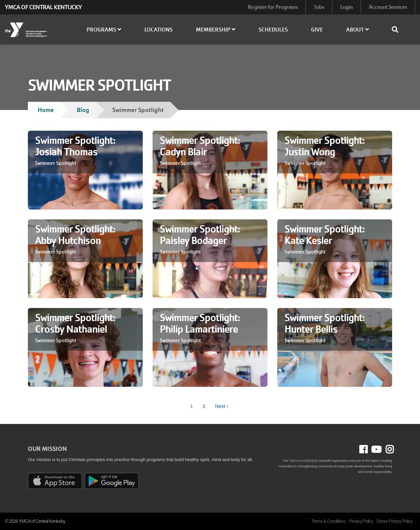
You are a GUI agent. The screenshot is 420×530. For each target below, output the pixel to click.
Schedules (273, 30)
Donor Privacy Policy (395, 521)
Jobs (319, 7)
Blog (83, 110)
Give (317, 30)
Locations (158, 30)
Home (46, 110)
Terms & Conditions (329, 521)
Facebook (368, 450)
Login (347, 7)
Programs (104, 30)
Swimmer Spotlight (56, 163)
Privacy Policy (361, 521)
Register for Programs (273, 7)
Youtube (376, 450)
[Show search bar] (398, 30)
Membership (216, 30)
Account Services (388, 7)
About (357, 30)
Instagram (388, 450)
